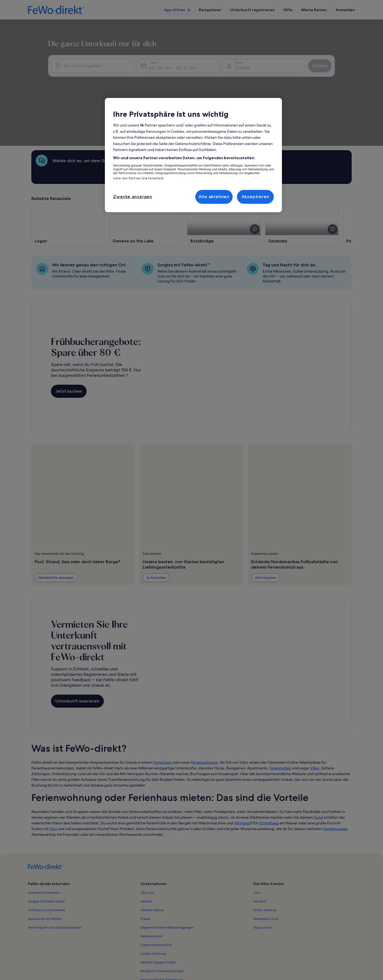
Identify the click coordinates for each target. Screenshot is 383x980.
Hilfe (288, 10)
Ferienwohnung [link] (204, 719)
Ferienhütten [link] (280, 725)
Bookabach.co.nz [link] (266, 875)
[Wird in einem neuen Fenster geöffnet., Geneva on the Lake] (146, 182)
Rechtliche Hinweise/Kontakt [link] (162, 927)
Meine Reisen (314, 10)
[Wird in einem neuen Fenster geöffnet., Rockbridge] (224, 182)
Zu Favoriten (156, 534)
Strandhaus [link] (269, 779)
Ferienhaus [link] (162, 719)
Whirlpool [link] (242, 779)
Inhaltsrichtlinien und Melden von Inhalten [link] (172, 945)
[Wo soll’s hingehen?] (81, 96)
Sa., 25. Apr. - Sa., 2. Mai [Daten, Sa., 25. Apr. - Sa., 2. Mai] (167, 98)
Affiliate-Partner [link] (152, 867)
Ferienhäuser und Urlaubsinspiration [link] (55, 884)
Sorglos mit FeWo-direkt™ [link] (47, 858)
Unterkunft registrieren (253, 10)
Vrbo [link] (257, 849)
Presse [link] (145, 875)
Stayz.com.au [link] (263, 884)
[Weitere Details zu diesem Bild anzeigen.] (255, 186)
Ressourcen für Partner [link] (45, 875)
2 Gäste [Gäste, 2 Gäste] (248, 98)
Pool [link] (53, 785)
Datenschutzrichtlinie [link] (156, 901)
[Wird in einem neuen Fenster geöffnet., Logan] (68, 182)
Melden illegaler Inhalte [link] (158, 919)
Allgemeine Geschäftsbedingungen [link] (167, 884)
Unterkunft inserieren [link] (44, 849)
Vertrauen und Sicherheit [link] (47, 867)
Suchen (337, 96)
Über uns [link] (147, 849)
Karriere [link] (146, 858)
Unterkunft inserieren (77, 657)
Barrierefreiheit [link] (152, 893)
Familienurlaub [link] (335, 785)
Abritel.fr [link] (260, 858)
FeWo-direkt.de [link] (265, 867)
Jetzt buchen (69, 348)
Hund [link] (318, 774)
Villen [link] (315, 725)
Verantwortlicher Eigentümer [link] (162, 936)
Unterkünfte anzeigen (56, 534)
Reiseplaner (210, 10)
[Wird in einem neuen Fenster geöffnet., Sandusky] (302, 182)
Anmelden (345, 10)
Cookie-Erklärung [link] (153, 910)
